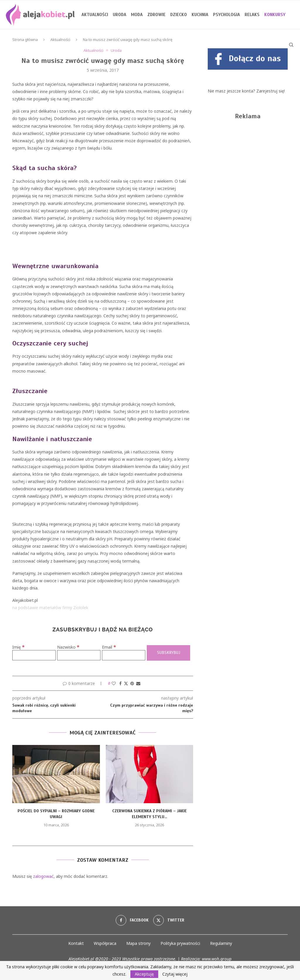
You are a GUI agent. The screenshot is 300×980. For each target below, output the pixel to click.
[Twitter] (169, 920)
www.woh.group (217, 959)
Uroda (120, 15)
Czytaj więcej (175, 974)
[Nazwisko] (79, 655)
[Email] (124, 655)
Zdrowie (156, 15)
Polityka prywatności (180, 943)
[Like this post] (114, 683)
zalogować (43, 876)
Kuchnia (200, 15)
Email (109, 647)
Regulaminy (221, 943)
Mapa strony (138, 943)
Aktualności (95, 15)
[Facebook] (132, 920)
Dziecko (179, 15)
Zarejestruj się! (271, 91)
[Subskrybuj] (168, 653)
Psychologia (226, 15)
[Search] (291, 45)
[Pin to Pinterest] (132, 683)
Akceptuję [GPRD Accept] (144, 974)
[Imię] (34, 655)
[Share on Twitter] (126, 683)
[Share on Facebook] (120, 683)
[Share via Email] (138, 683)
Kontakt (76, 943)
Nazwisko (68, 647)
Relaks (252, 15)
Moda (137, 15)
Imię (18, 647)
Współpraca (105, 943)
